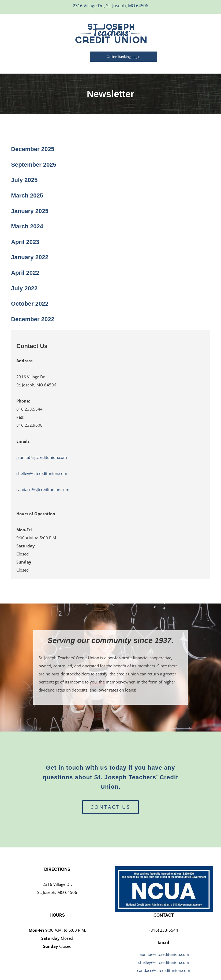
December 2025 (33, 149)
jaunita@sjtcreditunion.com (42, 457)
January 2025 (30, 211)
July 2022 (24, 288)
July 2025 (24, 180)
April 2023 (25, 242)
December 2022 (33, 319)
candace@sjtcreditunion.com (43, 489)
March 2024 (27, 226)
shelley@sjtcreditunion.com (42, 473)
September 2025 (34, 165)
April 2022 (25, 273)
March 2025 (27, 195)
